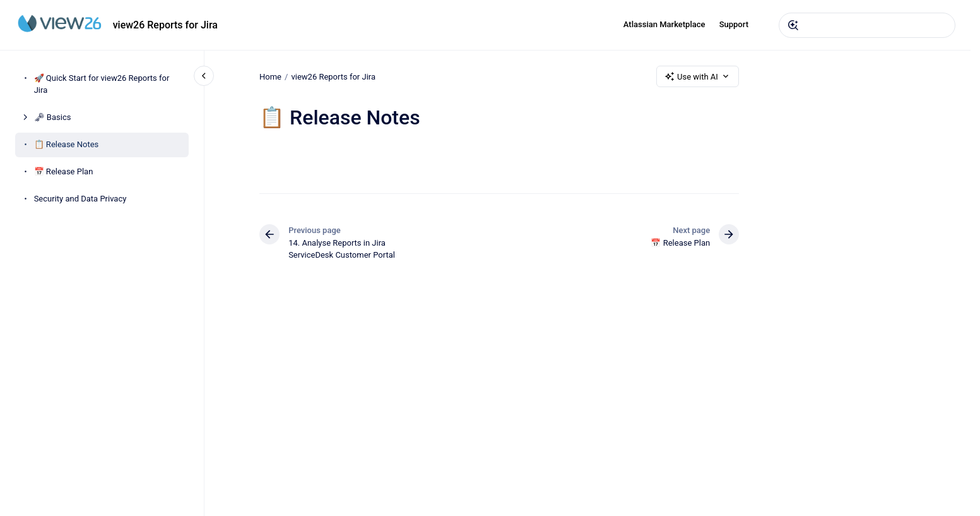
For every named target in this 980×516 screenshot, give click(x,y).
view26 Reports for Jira (165, 25)
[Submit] (793, 25)
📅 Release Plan (64, 171)
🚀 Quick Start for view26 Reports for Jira (102, 84)
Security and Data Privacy (80, 199)
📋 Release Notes (67, 144)
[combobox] (867, 25)
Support (734, 24)
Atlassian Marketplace (664, 24)
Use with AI (698, 76)
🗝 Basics (53, 117)
